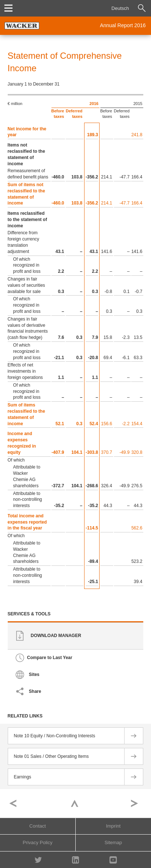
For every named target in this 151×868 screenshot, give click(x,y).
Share (35, 692)
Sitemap (113, 842)
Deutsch (120, 8)
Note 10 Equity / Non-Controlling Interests (54, 736)
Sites (34, 675)
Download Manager (56, 636)
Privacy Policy (38, 842)
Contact (38, 826)
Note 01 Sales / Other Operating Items (51, 756)
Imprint (113, 826)
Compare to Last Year (50, 658)
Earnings (22, 777)
